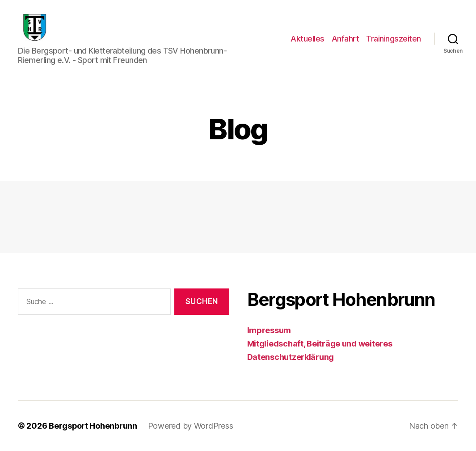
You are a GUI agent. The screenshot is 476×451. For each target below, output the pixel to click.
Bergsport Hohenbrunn (93, 426)
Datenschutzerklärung (291, 357)
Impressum (269, 330)
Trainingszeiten (394, 39)
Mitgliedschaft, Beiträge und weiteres (320, 344)
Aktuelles (308, 39)
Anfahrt (345, 39)
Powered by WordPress (191, 426)
